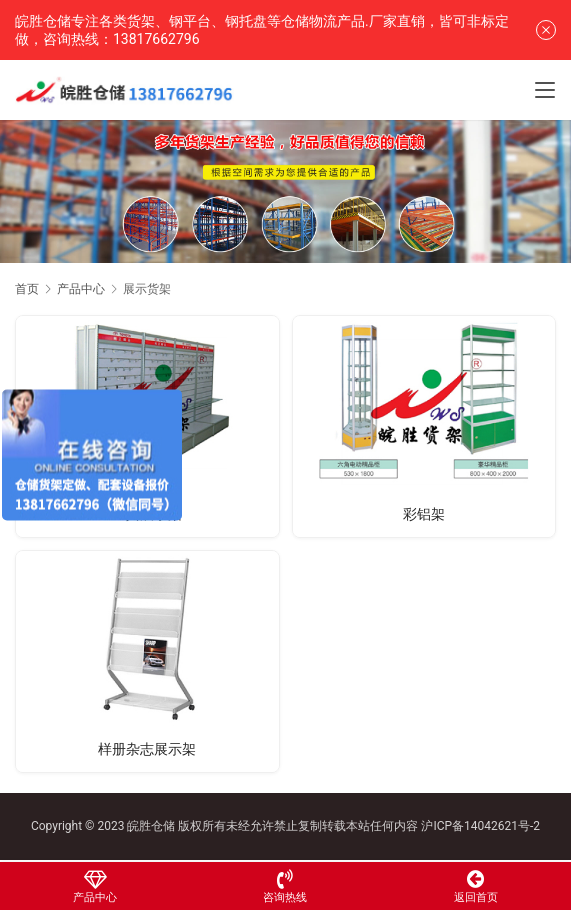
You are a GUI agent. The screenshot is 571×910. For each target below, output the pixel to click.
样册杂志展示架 (147, 749)
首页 (27, 289)
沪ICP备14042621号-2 (480, 826)
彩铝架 (424, 514)
